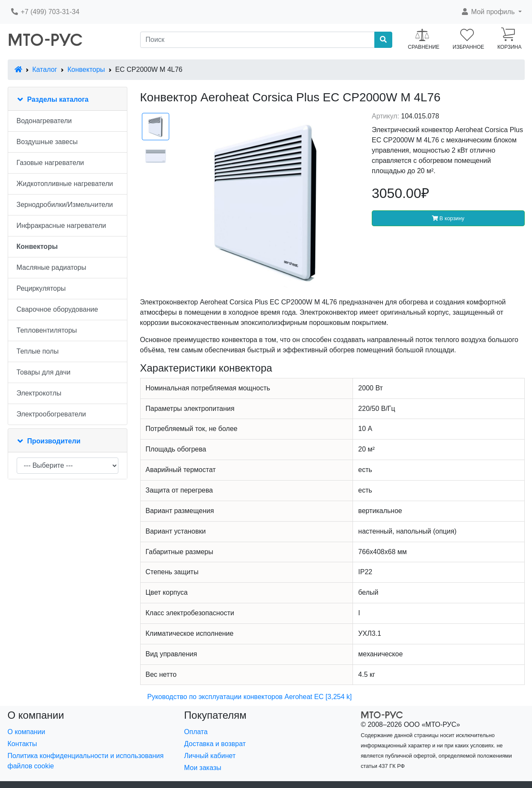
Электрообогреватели (51, 414)
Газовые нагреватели (50, 163)
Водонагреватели (44, 121)
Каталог (45, 69)
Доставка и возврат (215, 744)
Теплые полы (38, 351)
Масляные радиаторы (51, 267)
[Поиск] (257, 40)
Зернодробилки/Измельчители (65, 205)
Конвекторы (86, 69)
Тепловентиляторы (47, 330)
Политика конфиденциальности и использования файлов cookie (86, 761)
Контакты (22, 744)
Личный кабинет (210, 756)
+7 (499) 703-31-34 (45, 12)
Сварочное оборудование (57, 309)
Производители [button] (54, 441)
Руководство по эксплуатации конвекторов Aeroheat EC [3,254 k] (250, 697)
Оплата (196, 732)
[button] (491, 12)
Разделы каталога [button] (58, 99)
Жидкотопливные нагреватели (65, 184)
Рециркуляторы (41, 288)
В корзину (448, 218)
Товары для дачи (44, 372)
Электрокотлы (39, 393)
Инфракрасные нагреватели (62, 226)
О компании (26, 732)
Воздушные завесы (47, 142)
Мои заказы (203, 768)
